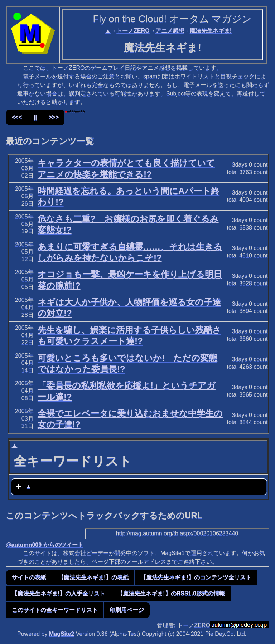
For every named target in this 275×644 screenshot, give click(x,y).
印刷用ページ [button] (127, 610)
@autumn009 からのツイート (45, 545)
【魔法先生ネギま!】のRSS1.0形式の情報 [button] (171, 593)
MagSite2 (62, 634)
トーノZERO (133, 31)
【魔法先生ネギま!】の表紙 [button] (93, 577)
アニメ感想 (170, 31)
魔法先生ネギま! (211, 31)
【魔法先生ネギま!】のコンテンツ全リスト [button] (196, 577)
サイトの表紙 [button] (29, 577)
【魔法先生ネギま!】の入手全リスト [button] (59, 593)
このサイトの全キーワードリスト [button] (55, 610)
